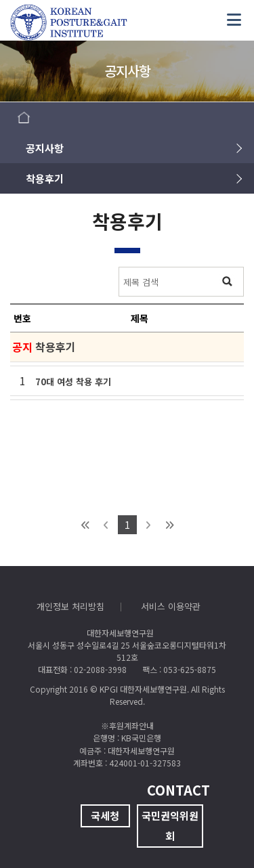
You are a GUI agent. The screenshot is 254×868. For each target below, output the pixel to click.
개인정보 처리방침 (70, 606)
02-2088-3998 (100, 669)
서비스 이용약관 (171, 606)
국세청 (105, 816)
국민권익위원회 (170, 826)
